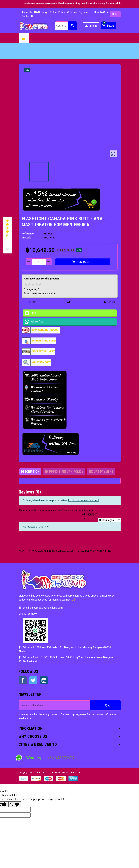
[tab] (30, 472)
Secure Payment (78, 12)
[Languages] (90, 517)
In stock (26, 238)
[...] (73, 600)
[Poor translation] (15, 804)
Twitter (33, 680)
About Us (25, 12)
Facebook (23, 680)
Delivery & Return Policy (50, 12)
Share (30, 302)
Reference (28, 234)
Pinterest (106, 302)
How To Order (100, 12)
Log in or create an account (84, 500)
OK (105, 705)
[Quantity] (39, 262)
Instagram (44, 680)
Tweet (67, 302)
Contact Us (26, 16)
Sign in (91, 26)
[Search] (66, 26)
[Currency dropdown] (115, 14)
